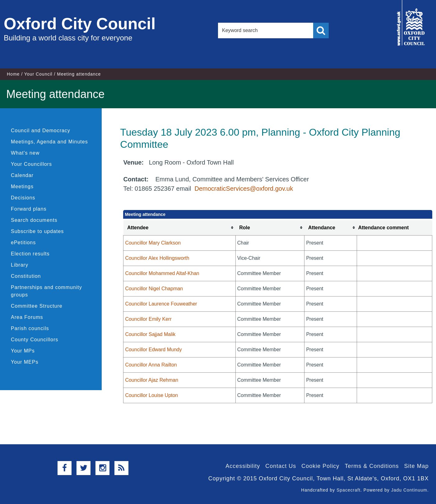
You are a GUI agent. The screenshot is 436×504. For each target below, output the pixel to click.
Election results (30, 254)
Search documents (34, 220)
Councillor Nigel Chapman (154, 289)
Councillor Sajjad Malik (150, 334)
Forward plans (29, 209)
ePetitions (23, 243)
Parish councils (30, 328)
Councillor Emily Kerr (148, 319)
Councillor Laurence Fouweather (161, 304)
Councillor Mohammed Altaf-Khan (162, 273)
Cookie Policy (320, 466)
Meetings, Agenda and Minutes (49, 142)
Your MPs (23, 351)
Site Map (416, 466)
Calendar (22, 175)
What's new (25, 153)
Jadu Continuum (409, 490)
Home (13, 74)
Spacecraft (348, 490)
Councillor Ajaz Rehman (152, 380)
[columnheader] (179, 228)
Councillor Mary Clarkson (153, 243)
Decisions (23, 198)
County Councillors (35, 340)
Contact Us (281, 466)
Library (20, 265)
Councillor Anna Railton (151, 365)
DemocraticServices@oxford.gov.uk (244, 189)
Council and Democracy (41, 131)
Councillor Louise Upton (151, 395)
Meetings (22, 187)
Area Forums (27, 317)
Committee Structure (37, 306)
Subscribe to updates (37, 231)
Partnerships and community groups (46, 291)
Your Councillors (31, 164)
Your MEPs (25, 362)
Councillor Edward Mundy (153, 350)
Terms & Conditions (372, 466)
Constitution (26, 276)
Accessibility (243, 466)
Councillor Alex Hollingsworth (157, 258)
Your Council (38, 74)
